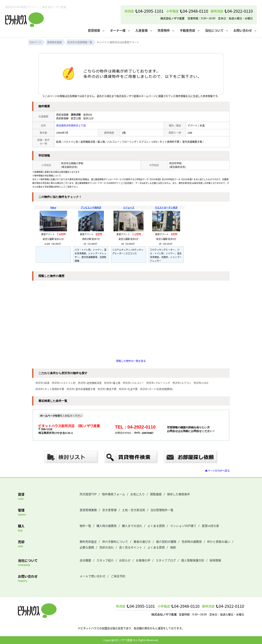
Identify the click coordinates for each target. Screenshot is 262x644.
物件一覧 (85, 526)
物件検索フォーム (114, 494)
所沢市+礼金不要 (128, 389)
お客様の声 (143, 560)
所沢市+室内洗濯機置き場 (81, 389)
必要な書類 (87, 547)
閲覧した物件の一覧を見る (131, 361)
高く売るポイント (131, 547)
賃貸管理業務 (88, 510)
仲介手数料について (115, 541)
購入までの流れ (132, 526)
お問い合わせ (243, 30)
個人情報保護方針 (193, 560)
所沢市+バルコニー (133, 383)
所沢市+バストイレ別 (64, 383)
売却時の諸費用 (192, 541)
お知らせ (125, 560)
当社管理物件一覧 (162, 510)
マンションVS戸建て (183, 526)
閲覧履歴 (156, 494)
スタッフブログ (166, 560)
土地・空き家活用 (133, 510)
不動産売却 (187, 30)
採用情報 (215, 560)
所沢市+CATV (201, 383)
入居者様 (141, 30)
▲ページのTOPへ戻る (217, 471)
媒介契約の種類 (166, 541)
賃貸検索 (94, 30)
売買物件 (164, 30)
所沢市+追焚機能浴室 (90, 383)
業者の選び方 (142, 541)
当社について (214, 30)
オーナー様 (118, 30)
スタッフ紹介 (105, 560)
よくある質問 (156, 526)
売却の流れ (107, 547)
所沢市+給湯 (42, 383)
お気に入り (138, 494)
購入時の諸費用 (107, 526)
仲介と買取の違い (219, 541)
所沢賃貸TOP (88, 494)
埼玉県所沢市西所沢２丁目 (71, 125)
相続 (173, 547)
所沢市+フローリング (158, 383)
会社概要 (85, 560)
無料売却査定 (88, 541)
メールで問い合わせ (93, 576)
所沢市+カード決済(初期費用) (156, 389)
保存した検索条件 (179, 494)
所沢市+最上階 (112, 383)
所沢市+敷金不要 (107, 389)
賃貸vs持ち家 (210, 526)
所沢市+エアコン (182, 383)
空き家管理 (109, 510)
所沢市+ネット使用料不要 (50, 389)
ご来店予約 (118, 576)
